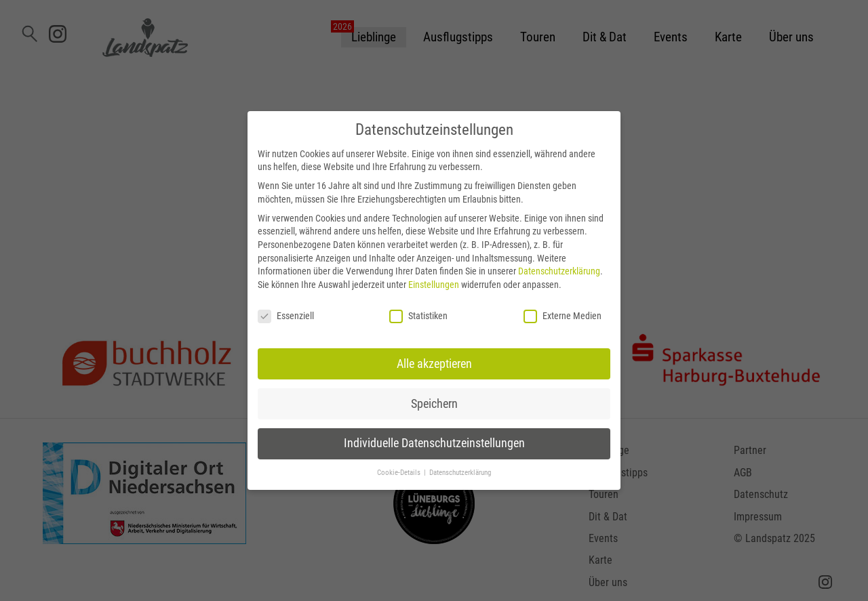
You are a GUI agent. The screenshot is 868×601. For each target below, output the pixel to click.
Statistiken (418, 316)
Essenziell (286, 316)
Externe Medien (563, 316)
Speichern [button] (434, 404)
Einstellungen (434, 285)
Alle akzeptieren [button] (434, 364)
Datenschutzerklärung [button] (460, 473)
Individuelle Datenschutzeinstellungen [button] (434, 443)
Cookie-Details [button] (400, 473)
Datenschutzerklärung (559, 271)
